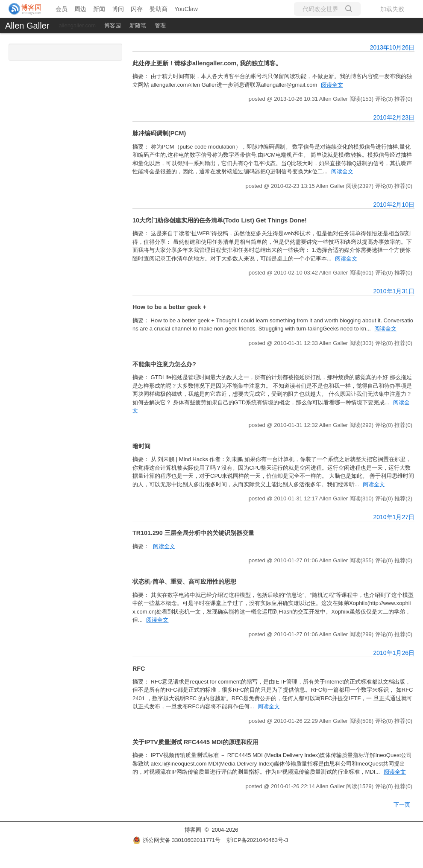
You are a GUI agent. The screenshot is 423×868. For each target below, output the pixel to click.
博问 (118, 9)
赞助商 (159, 9)
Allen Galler (27, 26)
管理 (160, 25)
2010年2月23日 (394, 117)
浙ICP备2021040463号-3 (257, 840)
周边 (80, 9)
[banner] (25, 9)
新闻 (99, 9)
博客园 (113, 25)
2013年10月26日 (392, 47)
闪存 (137, 9)
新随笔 (138, 25)
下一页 (402, 805)
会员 (62, 9)
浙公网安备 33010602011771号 (177, 840)
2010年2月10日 (394, 205)
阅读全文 (332, 85)
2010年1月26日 (394, 653)
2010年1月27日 (394, 517)
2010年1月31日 (394, 291)
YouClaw (186, 9)
